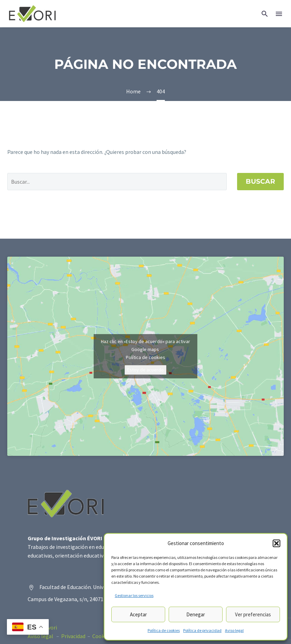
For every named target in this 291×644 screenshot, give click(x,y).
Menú (279, 14)
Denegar (196, 614)
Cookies (102, 636)
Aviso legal (234, 630)
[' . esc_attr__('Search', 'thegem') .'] (117, 182)
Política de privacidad (202, 630)
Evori (51, 627)
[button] (276, 543)
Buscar (260, 181)
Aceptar (138, 614)
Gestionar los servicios (134, 595)
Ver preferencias (253, 614)
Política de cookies (164, 630)
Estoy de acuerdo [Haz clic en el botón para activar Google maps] (145, 370)
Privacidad (73, 636)
